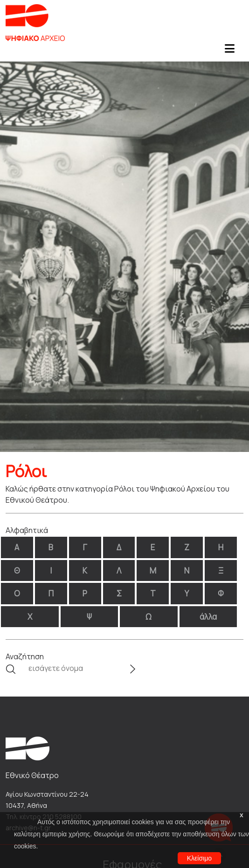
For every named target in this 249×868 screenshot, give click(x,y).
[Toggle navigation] (229, 51)
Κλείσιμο (199, 858)
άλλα (208, 617)
